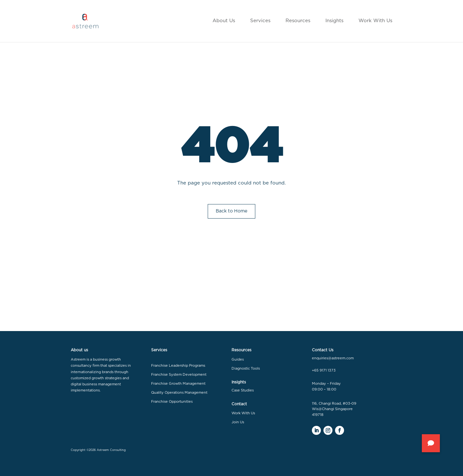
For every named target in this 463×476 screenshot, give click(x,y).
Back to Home (232, 211)
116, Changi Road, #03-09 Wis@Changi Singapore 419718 (334, 409)
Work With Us (243, 413)
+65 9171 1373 (324, 370)
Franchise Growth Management (178, 384)
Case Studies (243, 390)
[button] (431, 443)
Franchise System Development (179, 375)
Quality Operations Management (179, 393)
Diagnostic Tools (246, 368)
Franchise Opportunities (172, 402)
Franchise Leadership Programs (178, 366)
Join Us (238, 422)
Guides (238, 359)
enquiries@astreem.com (333, 358)
